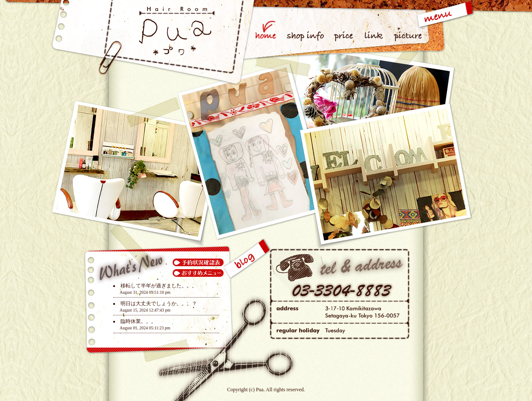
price (344, 26)
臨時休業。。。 (138, 321)
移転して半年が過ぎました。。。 (159, 286)
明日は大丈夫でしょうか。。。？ (159, 304)
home (268, 26)
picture (407, 26)
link (375, 26)
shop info (306, 26)
